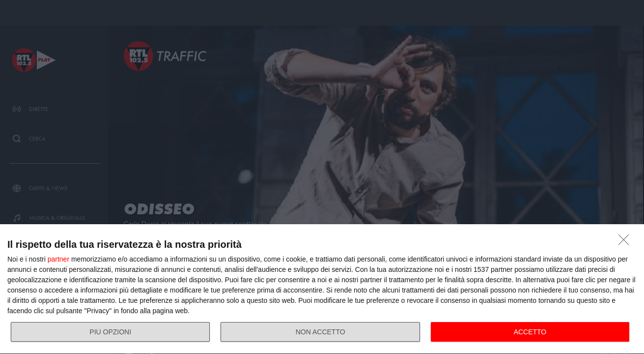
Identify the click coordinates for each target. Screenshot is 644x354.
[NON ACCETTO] (626, 242)
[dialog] (322, 289)
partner (58, 259)
